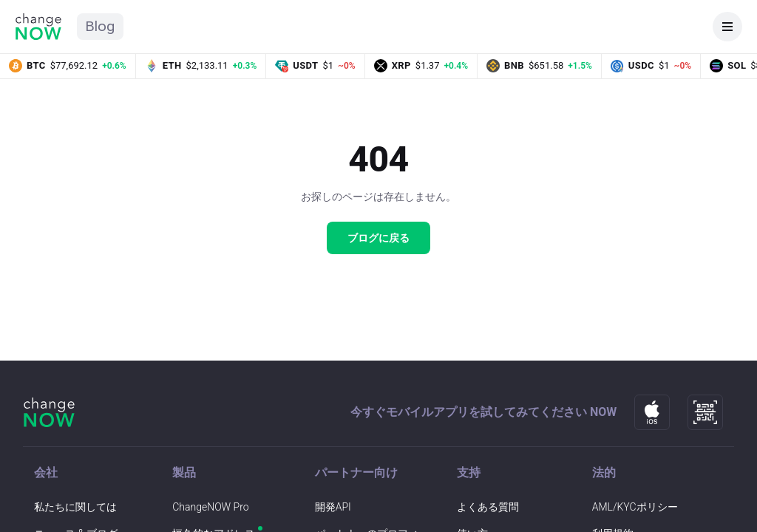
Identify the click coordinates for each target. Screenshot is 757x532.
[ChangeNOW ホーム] (38, 27)
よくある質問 (488, 507)
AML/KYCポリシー (635, 507)
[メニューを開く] (727, 27)
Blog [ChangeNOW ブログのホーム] (100, 26)
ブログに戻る (378, 238)
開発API (333, 507)
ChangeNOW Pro (210, 507)
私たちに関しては (75, 507)
